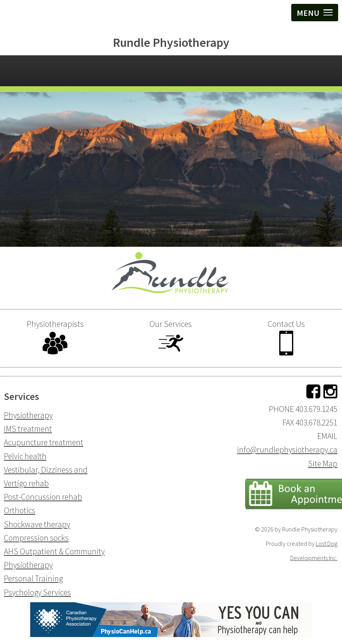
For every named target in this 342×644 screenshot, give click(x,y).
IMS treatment (28, 429)
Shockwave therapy (37, 524)
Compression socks (36, 538)
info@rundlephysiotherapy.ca (287, 450)
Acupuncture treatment (44, 442)
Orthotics (20, 510)
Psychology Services (37, 592)
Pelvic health (25, 456)
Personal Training (33, 578)
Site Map (323, 464)
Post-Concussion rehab (43, 497)
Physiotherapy (28, 415)
